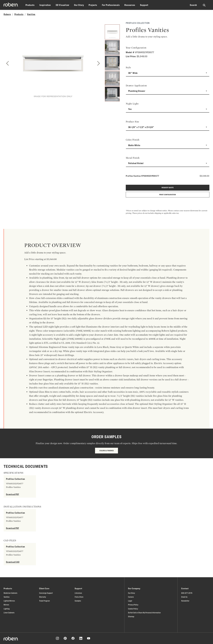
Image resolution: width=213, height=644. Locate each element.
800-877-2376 (187, 593)
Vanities (31, 14)
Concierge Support (46, 593)
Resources (130, 5)
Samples (78, 601)
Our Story (79, 5)
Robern (7, 14)
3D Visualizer (62, 5)
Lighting (7, 609)
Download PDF (13, 494)
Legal (130, 601)
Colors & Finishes (106, 451)
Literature (78, 593)
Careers (131, 597)
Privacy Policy (133, 605)
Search (193, 5)
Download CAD (13, 562)
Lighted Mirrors (9, 601)
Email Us (184, 597)
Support (144, 5)
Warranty (42, 597)
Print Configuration (168, 195)
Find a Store (79, 597)
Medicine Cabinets (10, 593)
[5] (112, 94)
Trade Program (44, 601)
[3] (112, 63)
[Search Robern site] (204, 5)
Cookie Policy (133, 609)
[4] (112, 79)
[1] (112, 32)
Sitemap (131, 616)
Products (30, 5)
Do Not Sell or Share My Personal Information (144, 613)
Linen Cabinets (9, 613)
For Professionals (111, 5)
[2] (112, 47)
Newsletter (185, 601)
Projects (93, 5)
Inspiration (45, 5)
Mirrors (6, 605)
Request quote (168, 187)
